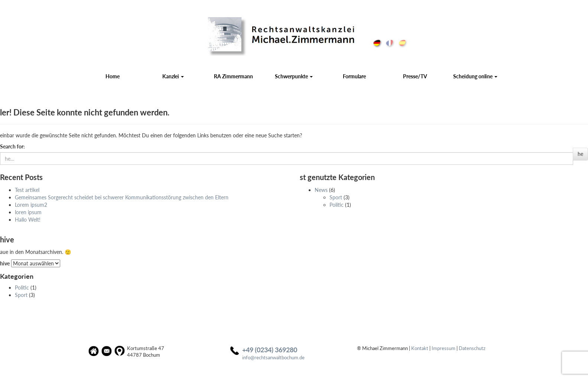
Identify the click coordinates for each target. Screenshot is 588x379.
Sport (336, 197)
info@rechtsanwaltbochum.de (273, 358)
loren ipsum (28, 212)
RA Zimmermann (233, 76)
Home (113, 76)
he (580, 154)
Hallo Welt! (28, 220)
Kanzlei (173, 76)
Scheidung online (475, 76)
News (321, 190)
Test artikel (27, 190)
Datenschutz (472, 348)
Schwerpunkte (294, 76)
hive (5, 263)
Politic (337, 205)
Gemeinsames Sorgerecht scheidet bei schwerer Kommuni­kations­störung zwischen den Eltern (122, 197)
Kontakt (420, 348)
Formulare (354, 76)
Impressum (444, 348)
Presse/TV (415, 76)
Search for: (12, 146)
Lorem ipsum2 (31, 205)
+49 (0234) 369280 (270, 350)
